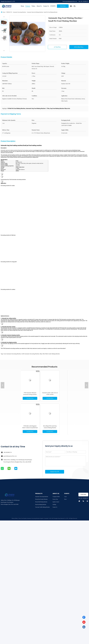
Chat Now (63, 6)
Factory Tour (55, 499)
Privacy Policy (15, 518)
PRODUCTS (9, 12)
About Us (39, 6)
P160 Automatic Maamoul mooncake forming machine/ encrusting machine (35, 394)
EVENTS (53, 6)
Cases (65, 497)
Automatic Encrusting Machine (19, 12)
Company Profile (56, 497)
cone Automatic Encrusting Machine (12, 354)
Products (28, 6)
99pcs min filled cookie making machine (50, 354)
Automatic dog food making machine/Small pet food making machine (17, 150)
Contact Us (46, 6)
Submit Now (55, 472)
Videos (33, 6)
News (65, 499)
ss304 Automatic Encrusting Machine (30, 354)
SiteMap (54, 505)
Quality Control (56, 502)
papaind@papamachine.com (10, 456)
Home (22, 6)
